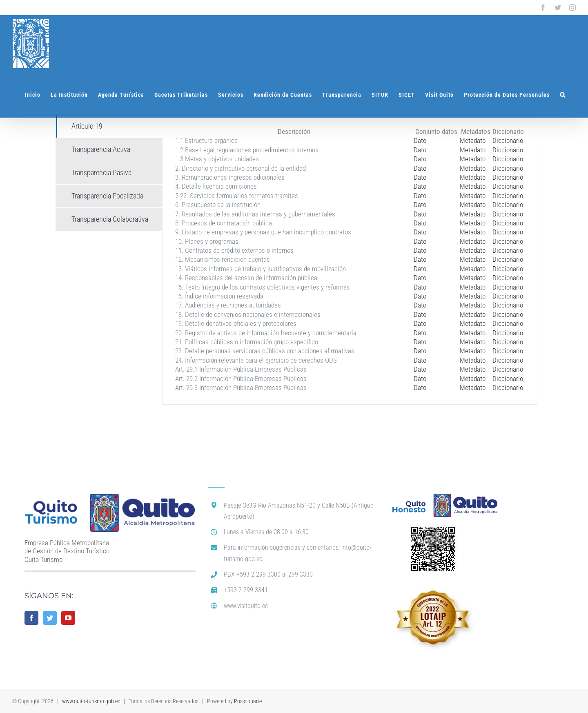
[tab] (109, 126)
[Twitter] (50, 618)
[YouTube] (68, 618)
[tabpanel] (350, 260)
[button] (563, 95)
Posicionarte (248, 701)
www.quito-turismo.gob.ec (91, 701)
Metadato (473, 140)
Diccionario (508, 140)
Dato (420, 140)
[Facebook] (31, 618)
